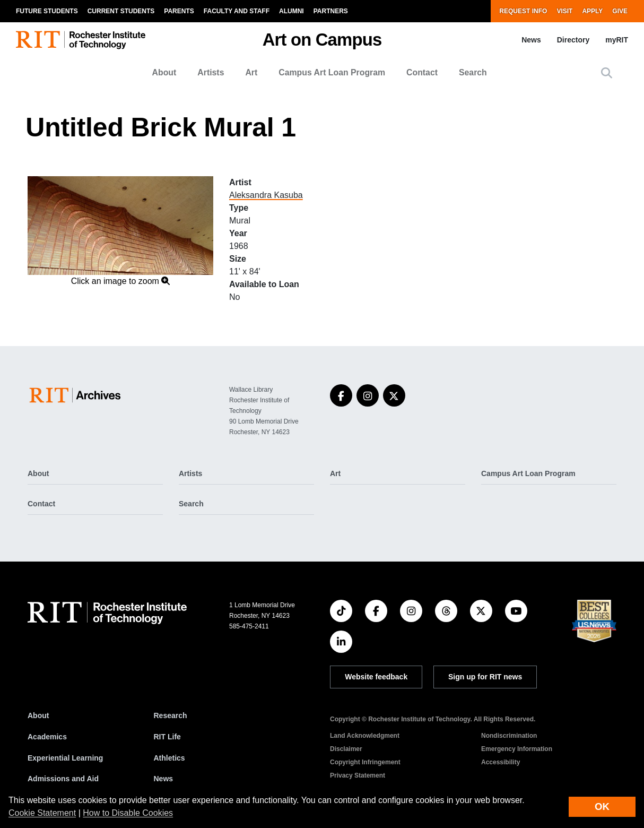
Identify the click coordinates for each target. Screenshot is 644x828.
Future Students (47, 11)
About (164, 72)
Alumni (291, 11)
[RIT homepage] (81, 40)
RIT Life (167, 737)
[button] (607, 73)
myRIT (617, 40)
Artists (211, 72)
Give (620, 11)
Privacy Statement (358, 775)
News (531, 40)
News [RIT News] (164, 779)
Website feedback (376, 677)
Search (473, 72)
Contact (422, 72)
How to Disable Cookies (128, 813)
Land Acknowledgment (365, 736)
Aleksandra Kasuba (266, 195)
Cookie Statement (42, 813)
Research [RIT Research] (171, 715)
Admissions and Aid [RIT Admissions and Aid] (63, 779)
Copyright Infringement (365, 762)
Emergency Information (517, 749)
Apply (592, 11)
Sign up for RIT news (485, 677)
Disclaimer (346, 749)
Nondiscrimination (509, 736)
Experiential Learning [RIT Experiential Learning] (65, 758)
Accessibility (501, 762)
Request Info (523, 11)
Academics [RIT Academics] (47, 737)
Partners (331, 11)
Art (251, 72)
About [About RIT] (38, 715)
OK (602, 807)
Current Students (121, 11)
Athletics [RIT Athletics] (169, 758)
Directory (573, 40)
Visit (564, 11)
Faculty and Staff (237, 11)
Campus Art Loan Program (332, 72)
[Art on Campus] (77, 395)
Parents (179, 11)
